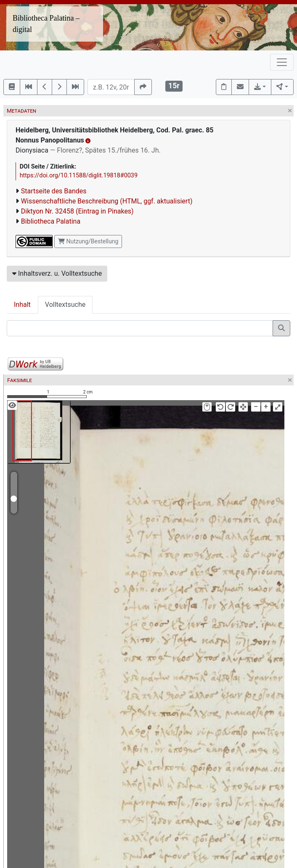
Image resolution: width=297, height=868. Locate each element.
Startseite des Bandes (54, 191)
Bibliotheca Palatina (51, 221)
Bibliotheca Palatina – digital (46, 24)
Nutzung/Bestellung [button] (88, 241)
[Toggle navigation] (282, 62)
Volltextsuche (65, 305)
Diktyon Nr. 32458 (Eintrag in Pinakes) (77, 211)
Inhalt (22, 305)
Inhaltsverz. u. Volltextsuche (57, 273)
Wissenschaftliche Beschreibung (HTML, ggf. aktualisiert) (107, 201)
